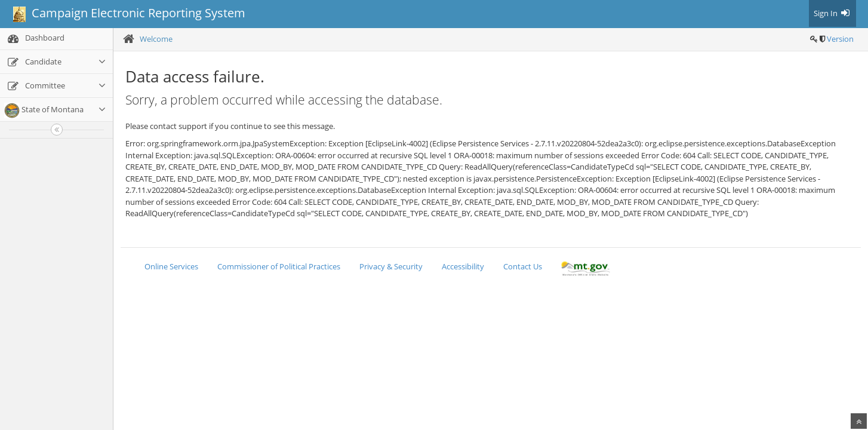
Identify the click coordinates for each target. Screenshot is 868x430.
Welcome (156, 39)
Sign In (832, 13)
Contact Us (523, 266)
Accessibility (463, 266)
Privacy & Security (391, 266)
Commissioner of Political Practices (279, 266)
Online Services (171, 266)
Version (840, 39)
